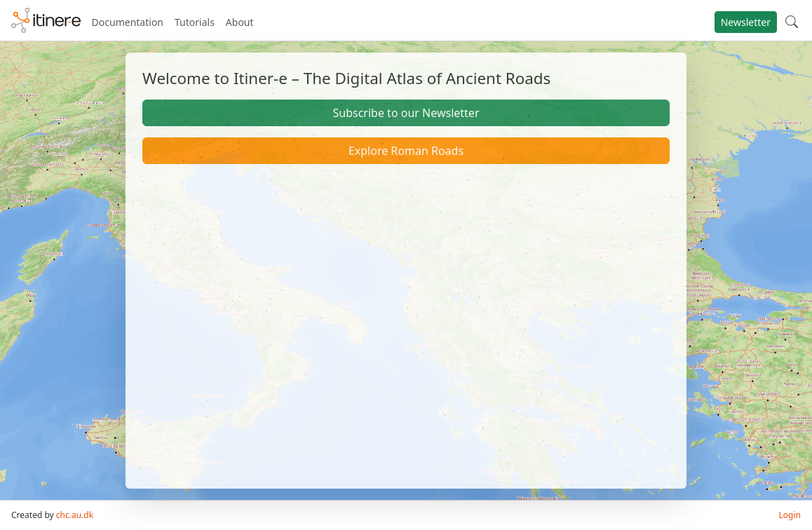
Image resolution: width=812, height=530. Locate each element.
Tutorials (195, 22)
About (240, 22)
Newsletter (746, 22)
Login (790, 515)
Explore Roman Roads (406, 151)
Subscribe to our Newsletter (406, 113)
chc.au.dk (75, 515)
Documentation (128, 22)
